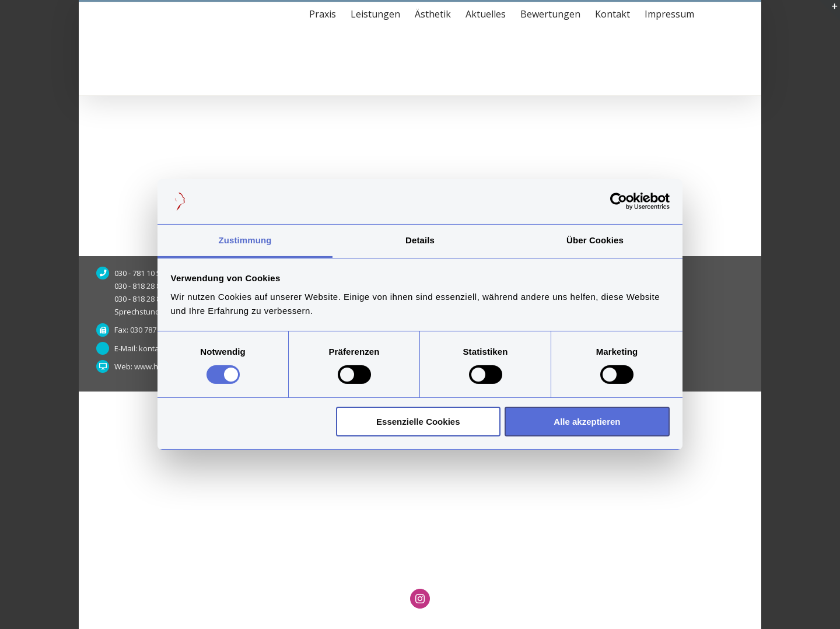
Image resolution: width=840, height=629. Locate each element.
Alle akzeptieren (587, 422)
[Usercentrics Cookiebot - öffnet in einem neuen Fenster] (619, 201)
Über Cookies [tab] (595, 240)
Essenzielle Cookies (418, 422)
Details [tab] (420, 240)
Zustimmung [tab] (245, 240)
